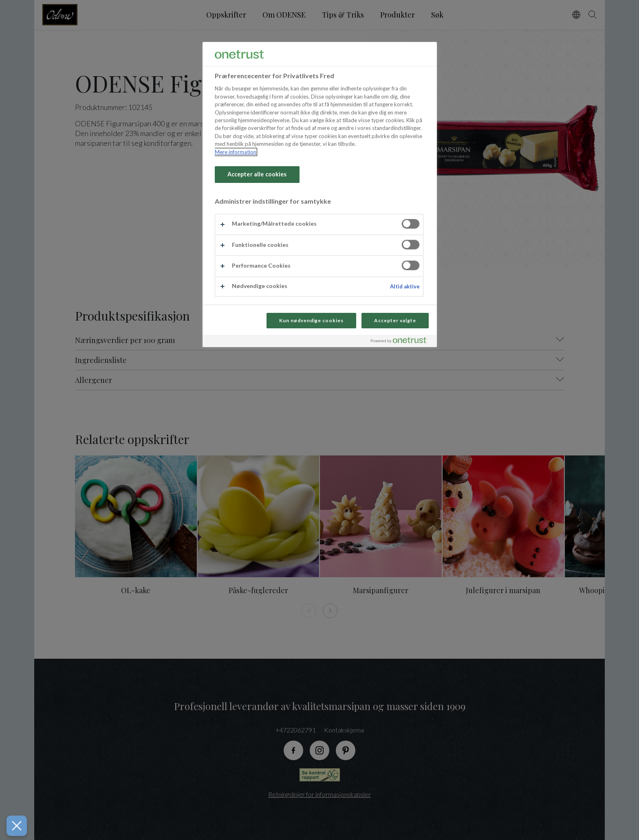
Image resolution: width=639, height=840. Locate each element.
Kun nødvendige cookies (311, 320)
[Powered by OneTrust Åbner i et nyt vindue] (402, 342)
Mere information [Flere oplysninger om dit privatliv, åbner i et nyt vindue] (236, 152)
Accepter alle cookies (257, 174)
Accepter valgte (395, 320)
